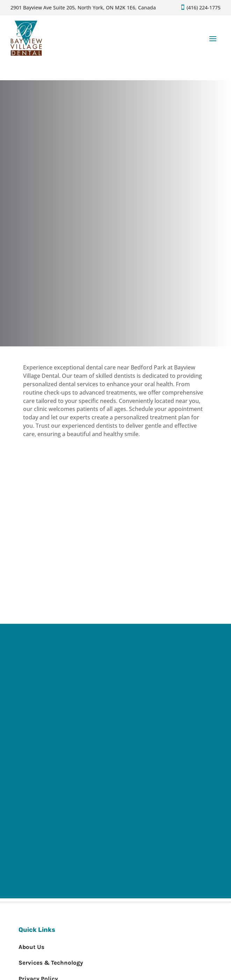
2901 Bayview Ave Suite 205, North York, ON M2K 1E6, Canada (83, 8)
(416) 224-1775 (203, 8)
